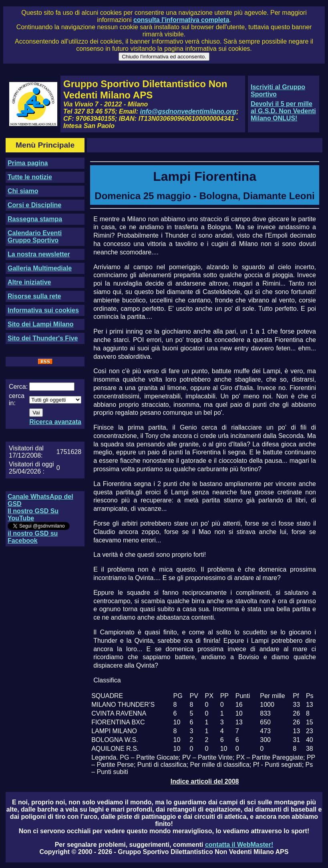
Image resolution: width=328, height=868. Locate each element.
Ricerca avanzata (55, 422)
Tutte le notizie (30, 177)
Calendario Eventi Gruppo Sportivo (35, 237)
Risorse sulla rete (34, 296)
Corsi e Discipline (34, 205)
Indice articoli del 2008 (205, 781)
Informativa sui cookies (43, 310)
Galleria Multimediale (40, 268)
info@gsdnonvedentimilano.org (188, 111)
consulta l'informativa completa (181, 20)
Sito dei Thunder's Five (43, 338)
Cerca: (18, 387)
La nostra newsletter (39, 254)
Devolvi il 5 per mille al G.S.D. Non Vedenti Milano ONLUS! (283, 111)
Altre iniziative (29, 282)
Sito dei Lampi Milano (40, 324)
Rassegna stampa (35, 219)
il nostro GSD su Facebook (33, 537)
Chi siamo (23, 191)
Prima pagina (28, 163)
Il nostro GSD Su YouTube (33, 515)
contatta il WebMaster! (239, 845)
